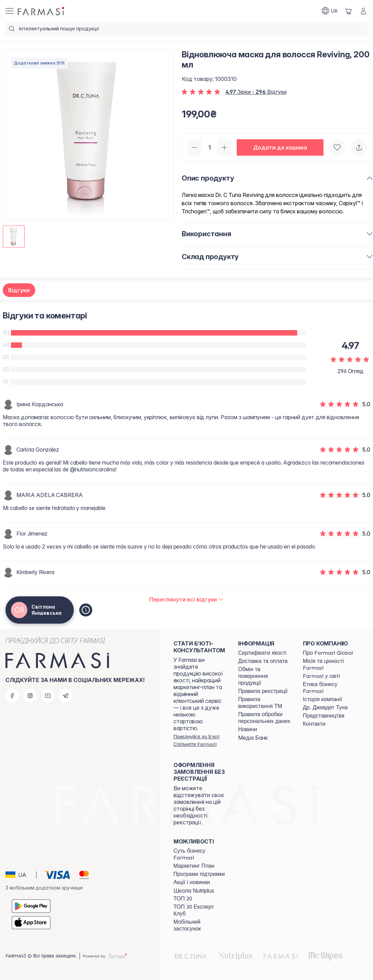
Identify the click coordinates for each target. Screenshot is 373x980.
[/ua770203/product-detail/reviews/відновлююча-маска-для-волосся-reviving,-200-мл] (187, 599)
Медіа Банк (253, 738)
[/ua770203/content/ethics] (329, 688)
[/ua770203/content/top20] (183, 899)
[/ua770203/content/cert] (262, 653)
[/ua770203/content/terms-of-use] (263, 691)
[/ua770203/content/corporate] (322, 676)
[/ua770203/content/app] (200, 925)
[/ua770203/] (42, 11)
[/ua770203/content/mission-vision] (329, 665)
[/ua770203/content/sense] (200, 854)
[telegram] (66, 696)
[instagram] (30, 696)
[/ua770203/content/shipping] (263, 661)
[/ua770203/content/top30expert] (200, 910)
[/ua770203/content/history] (323, 699)
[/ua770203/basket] (348, 11)
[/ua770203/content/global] (328, 653)
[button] (280, 147)
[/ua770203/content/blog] (247, 729)
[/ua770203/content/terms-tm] (264, 703)
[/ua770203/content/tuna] (325, 708)
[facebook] (12, 696)
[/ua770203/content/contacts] (314, 724)
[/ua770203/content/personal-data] (264, 718)
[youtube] (48, 696)
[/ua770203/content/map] (324, 716)
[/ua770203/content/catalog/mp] (194, 866)
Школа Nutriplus (194, 891)
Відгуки (19, 290)
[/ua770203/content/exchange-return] (264, 676)
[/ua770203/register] (200, 740)
